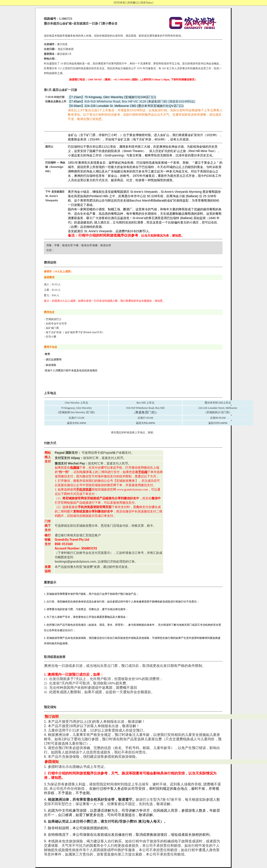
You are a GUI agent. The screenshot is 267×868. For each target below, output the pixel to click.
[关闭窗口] (133, 3)
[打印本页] (120, 3)
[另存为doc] (146, 3)
